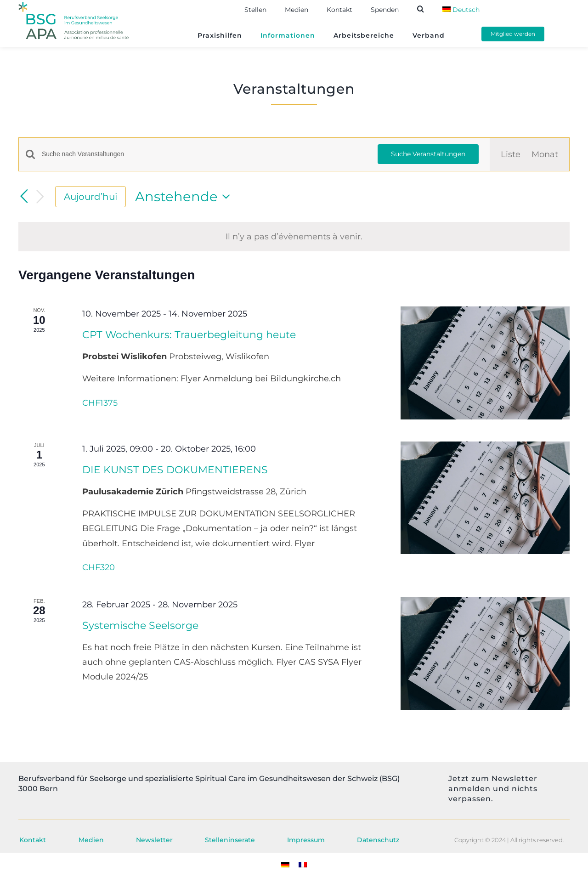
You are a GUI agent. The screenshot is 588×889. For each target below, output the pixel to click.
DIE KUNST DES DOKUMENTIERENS (175, 470)
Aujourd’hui (90, 196)
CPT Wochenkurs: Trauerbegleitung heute (189, 335)
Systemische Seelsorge (140, 626)
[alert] (294, 237)
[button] (430, 9)
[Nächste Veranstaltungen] (40, 197)
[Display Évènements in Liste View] (511, 154)
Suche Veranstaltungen (428, 154)
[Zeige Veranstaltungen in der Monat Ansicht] (545, 154)
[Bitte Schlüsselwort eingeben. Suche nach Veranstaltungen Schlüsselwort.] (204, 154)
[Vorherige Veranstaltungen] (24, 196)
